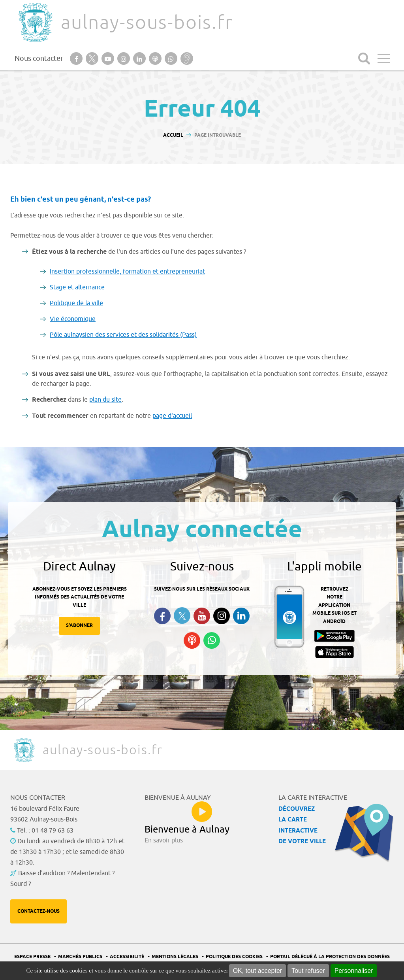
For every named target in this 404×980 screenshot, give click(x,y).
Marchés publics (80, 957)
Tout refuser (308, 971)
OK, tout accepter (258, 971)
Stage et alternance (77, 287)
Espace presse (32, 957)
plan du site (105, 400)
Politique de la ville (76, 303)
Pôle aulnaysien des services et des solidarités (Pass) (123, 335)
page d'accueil (172, 416)
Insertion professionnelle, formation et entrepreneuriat (127, 272)
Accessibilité (127, 957)
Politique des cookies (234, 957)
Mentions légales (175, 957)
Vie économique (73, 319)
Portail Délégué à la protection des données (330, 957)
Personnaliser (354, 971)
